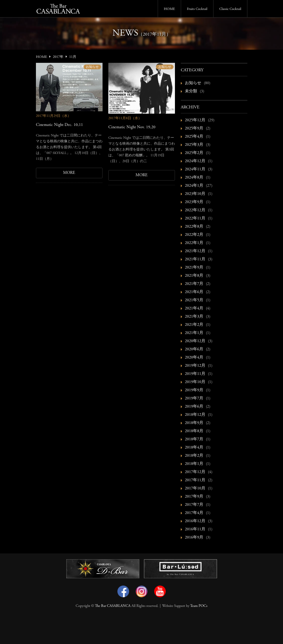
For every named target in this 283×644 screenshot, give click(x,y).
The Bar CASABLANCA (113, 606)
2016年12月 (195, 521)
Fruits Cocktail (197, 9)
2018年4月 (194, 448)
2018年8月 (194, 431)
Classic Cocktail (230, 9)
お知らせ (92, 67)
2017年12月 (195, 472)
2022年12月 (195, 210)
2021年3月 (194, 317)
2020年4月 (194, 358)
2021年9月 (194, 268)
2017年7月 (194, 505)
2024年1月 (194, 186)
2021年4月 (194, 309)
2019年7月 (194, 399)
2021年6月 (194, 292)
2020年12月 (195, 341)
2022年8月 (194, 227)
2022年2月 (194, 235)
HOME (169, 9)
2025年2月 (194, 153)
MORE (69, 173)
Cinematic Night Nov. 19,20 (132, 127)
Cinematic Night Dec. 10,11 (59, 125)
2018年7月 (194, 439)
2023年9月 (194, 202)
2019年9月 (194, 390)
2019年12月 (195, 366)
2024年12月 (195, 161)
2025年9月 (194, 129)
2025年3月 (194, 145)
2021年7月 (194, 284)
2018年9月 (194, 423)
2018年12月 (195, 415)
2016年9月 (194, 538)
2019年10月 (195, 382)
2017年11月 (195, 480)
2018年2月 (194, 456)
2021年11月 (195, 259)
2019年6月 (194, 407)
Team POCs (199, 606)
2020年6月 (194, 349)
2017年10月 (195, 489)
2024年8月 (194, 178)
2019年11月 (195, 374)
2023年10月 (195, 194)
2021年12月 (195, 251)
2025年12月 (195, 120)
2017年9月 (194, 497)
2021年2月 (194, 325)
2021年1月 (194, 333)
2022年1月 (194, 243)
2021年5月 (194, 300)
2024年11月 (195, 169)
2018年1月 (194, 464)
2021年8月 (194, 276)
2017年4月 (194, 513)
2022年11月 (195, 219)
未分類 (191, 91)
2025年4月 (194, 137)
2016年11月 (195, 529)
